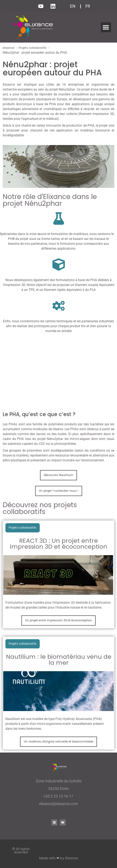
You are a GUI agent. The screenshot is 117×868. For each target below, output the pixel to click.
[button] (106, 27)
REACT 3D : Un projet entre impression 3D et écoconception (59, 544)
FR (88, 6)
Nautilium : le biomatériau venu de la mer (59, 660)
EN (73, 6)
